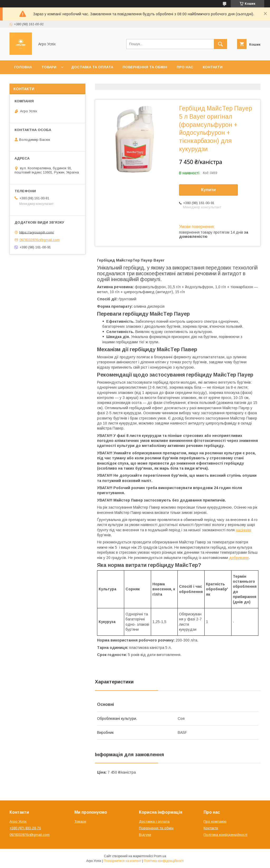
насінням (244, 530)
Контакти (213, 67)
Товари (49, 67)
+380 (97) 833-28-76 (25, 828)
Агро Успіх (18, 821)
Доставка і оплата (154, 821)
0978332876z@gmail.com (40, 240)
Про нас (185, 67)
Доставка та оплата (92, 67)
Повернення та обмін (145, 67)
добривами (239, 558)
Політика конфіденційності (225, 835)
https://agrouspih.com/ (37, 232)
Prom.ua (160, 856)
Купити (209, 190)
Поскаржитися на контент (122, 861)
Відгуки (145, 835)
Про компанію (215, 821)
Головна (23, 67)
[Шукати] (220, 44)
